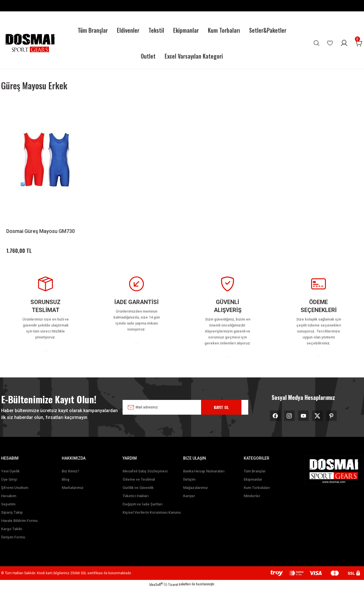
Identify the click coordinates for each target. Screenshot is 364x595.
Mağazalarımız (196, 494)
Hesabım (9, 502)
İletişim (189, 486)
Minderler (252, 502)
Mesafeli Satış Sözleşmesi (145, 478)
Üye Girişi (9, 486)
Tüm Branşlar (255, 478)
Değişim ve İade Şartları (142, 511)
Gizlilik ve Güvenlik (138, 494)
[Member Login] (344, 43)
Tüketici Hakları (136, 502)
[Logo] (30, 43)
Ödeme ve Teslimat (139, 486)
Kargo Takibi (12, 535)
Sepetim (8, 511)
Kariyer (189, 502)
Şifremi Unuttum (15, 494)
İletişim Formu (13, 544)
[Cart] (359, 43)
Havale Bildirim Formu (19, 527)
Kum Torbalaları (257, 494)
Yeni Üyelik (10, 478)
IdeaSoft (156, 591)
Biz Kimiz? (70, 478)
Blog (66, 486)
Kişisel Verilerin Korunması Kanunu (152, 519)
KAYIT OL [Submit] (221, 412)
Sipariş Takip (12, 519)
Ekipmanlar (253, 486)
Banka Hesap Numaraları (204, 478)
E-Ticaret (172, 591)
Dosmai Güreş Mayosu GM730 (41, 231)
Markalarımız (73, 494)
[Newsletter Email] (185, 412)
